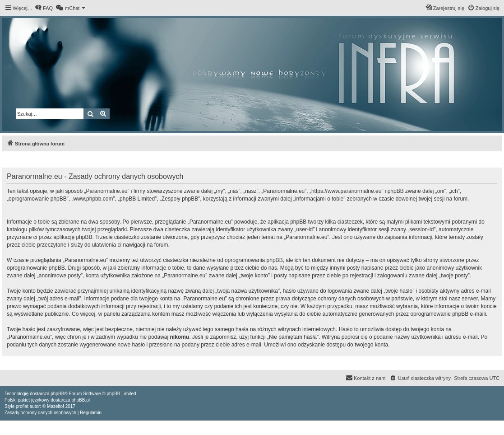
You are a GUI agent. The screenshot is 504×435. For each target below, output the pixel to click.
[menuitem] (44, 8)
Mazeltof (55, 406)
